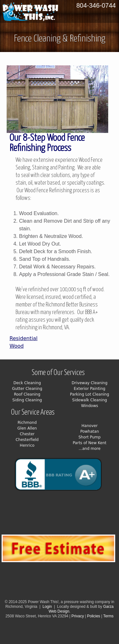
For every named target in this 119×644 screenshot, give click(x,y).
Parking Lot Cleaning (90, 394)
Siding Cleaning (27, 400)
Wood (17, 346)
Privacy (78, 616)
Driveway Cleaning (90, 383)
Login (47, 607)
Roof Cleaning (27, 394)
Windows (89, 406)
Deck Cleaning (27, 383)
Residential (23, 338)
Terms (108, 616)
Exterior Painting (90, 389)
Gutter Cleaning (27, 389)
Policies (93, 616)
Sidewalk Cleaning (89, 400)
